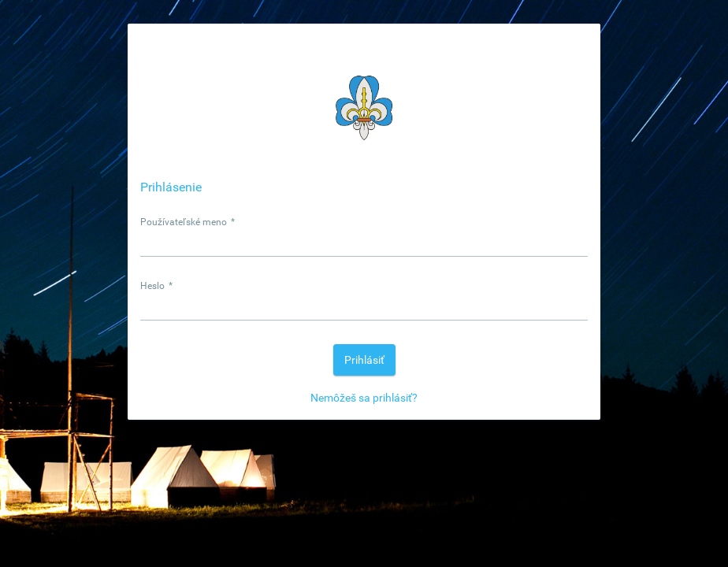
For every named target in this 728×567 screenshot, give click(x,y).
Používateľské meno (188, 222)
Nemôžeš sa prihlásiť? (364, 398)
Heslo (156, 286)
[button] (364, 360)
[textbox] (364, 242)
